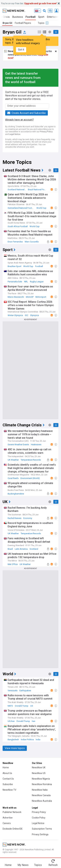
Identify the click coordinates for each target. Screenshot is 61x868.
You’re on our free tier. (29, 3)
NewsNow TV (9, 790)
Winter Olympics (15, 315)
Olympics (34, 315)
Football (30, 17)
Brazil (10, 549)
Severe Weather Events (18, 445)
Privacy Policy (46, 132)
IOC (27, 315)
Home (6, 767)
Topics (38, 865)
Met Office (13, 564)
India (38, 740)
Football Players (23, 23)
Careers (7, 823)
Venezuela (13, 691)
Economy (28, 518)
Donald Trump (22, 706)
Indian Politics (27, 740)
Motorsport (41, 297)
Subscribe (8, 784)
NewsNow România (42, 784)
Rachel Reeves (14, 518)
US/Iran (11, 721)
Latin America (21, 549)
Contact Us (8, 779)
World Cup (41, 208)
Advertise (8, 818)
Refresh (53, 865)
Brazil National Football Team (38, 190)
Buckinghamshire (16, 494)
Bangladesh (13, 740)
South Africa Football (18, 226)
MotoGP (30, 297)
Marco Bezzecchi (16, 297)
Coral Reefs (13, 478)
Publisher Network (12, 812)
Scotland (34, 549)
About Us (7, 773)
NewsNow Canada (41, 795)
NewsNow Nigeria (41, 779)
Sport (41, 17)
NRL (26, 282)
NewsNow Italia (40, 790)
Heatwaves (36, 445)
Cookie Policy (39, 818)
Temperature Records (31, 460)
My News (23, 865)
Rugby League (37, 282)
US (32, 706)
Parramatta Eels (15, 282)
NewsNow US (39, 773)
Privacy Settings (40, 834)
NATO (10, 706)
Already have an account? (20, 120)
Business (18, 17)
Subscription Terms (42, 829)
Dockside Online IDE (13, 829)
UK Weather (13, 460)
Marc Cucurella (32, 242)
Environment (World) (30, 478)
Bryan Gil (7, 23)
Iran (34, 721)
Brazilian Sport (14, 266)
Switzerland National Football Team (22, 208)
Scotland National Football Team (17, 190)
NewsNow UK (39, 767)
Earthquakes (25, 691)
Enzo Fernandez (15, 242)
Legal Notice (15, 134)
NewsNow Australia (42, 801)
